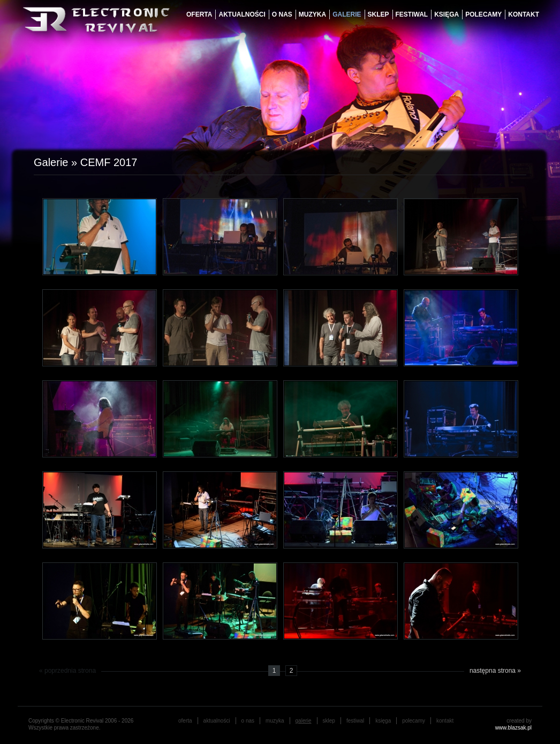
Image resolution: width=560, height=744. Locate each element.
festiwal (412, 14)
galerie (347, 14)
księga (447, 14)
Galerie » (57, 162)
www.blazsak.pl (513, 728)
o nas (282, 14)
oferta (199, 14)
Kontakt (524, 14)
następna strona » (495, 671)
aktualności (242, 14)
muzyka (312, 14)
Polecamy (483, 14)
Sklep (379, 14)
